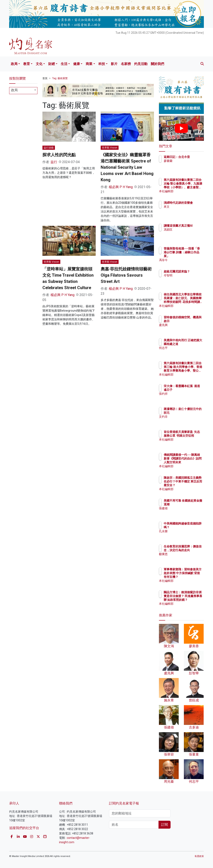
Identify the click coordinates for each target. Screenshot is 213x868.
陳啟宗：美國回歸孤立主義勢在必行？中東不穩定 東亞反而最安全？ (192, 485)
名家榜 (126, 64)
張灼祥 (186, 397)
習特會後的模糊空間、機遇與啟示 (192, 321)
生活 (64, 64)
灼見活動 (141, 64)
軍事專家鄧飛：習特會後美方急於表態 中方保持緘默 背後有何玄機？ (192, 577)
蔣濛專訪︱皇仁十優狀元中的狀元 (192, 413)
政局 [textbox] (14, 90)
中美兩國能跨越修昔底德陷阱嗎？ (192, 527)
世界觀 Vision (110, 148)
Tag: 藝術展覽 (60, 78)
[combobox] (23, 91)
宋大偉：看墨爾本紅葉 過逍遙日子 (192, 390)
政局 (14, 64)
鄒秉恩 (186, 558)
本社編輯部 (189, 191)
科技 (102, 64)
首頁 (45, 78)
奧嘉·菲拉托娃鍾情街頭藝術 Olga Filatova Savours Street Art (126, 275)
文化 (39, 64)
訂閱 (165, 825)
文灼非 (186, 420)
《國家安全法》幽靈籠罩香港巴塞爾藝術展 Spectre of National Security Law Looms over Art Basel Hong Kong (127, 167)
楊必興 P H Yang (121, 187)
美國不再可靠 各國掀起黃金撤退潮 (192, 504)
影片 (114, 64)
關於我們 (157, 64)
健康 (77, 64)
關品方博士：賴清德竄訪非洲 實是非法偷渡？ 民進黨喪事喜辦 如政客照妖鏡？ (192, 600)
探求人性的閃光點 (59, 155)
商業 (89, 64)
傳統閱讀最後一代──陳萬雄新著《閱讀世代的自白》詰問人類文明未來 (192, 462)
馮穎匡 (186, 233)
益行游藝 (49, 148)
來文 (185, 210)
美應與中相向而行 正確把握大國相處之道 (192, 344)
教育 (27, 64)
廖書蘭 (186, 165)
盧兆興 (186, 329)
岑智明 (186, 279)
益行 (54, 162)
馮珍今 (186, 260)
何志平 (186, 352)
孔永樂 (186, 535)
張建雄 (186, 512)
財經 (52, 64)
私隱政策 (199, 856)
